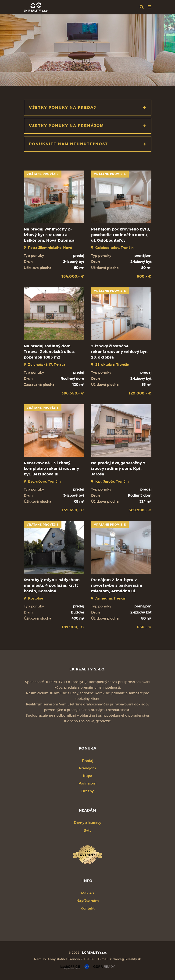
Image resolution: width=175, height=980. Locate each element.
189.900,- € (73, 627)
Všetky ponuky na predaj (88, 107)
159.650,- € (73, 510)
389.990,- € (140, 510)
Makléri (87, 893)
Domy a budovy (87, 823)
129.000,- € (140, 393)
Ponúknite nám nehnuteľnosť (88, 144)
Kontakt (88, 908)
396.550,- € (73, 393)
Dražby (87, 791)
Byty (87, 830)
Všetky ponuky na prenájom (88, 126)
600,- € (144, 276)
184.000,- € (73, 276)
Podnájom (87, 783)
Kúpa (88, 776)
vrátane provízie (43, 174)
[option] (87, 49)
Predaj (88, 761)
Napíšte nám (88, 901)
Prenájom (87, 768)
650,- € (144, 627)
